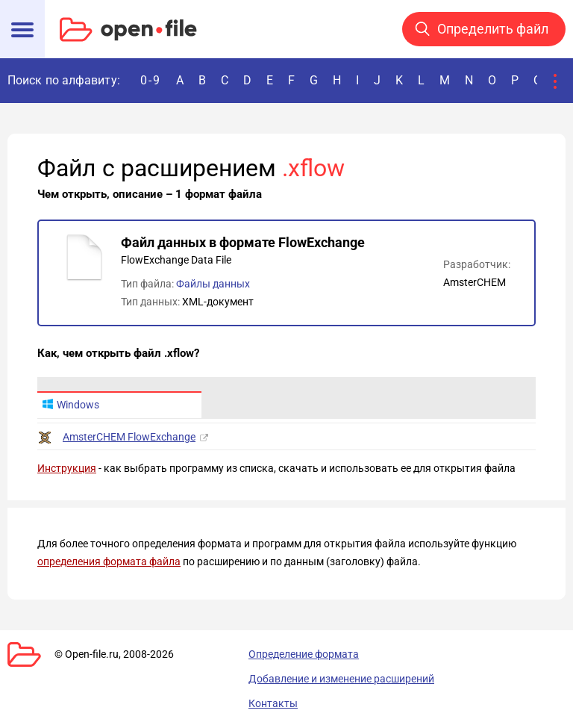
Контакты (273, 703)
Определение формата (304, 654)
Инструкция (67, 468)
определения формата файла (109, 561)
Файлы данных (213, 284)
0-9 (151, 80)
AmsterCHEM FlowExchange (129, 437)
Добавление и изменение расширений (341, 679)
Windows (71, 405)
